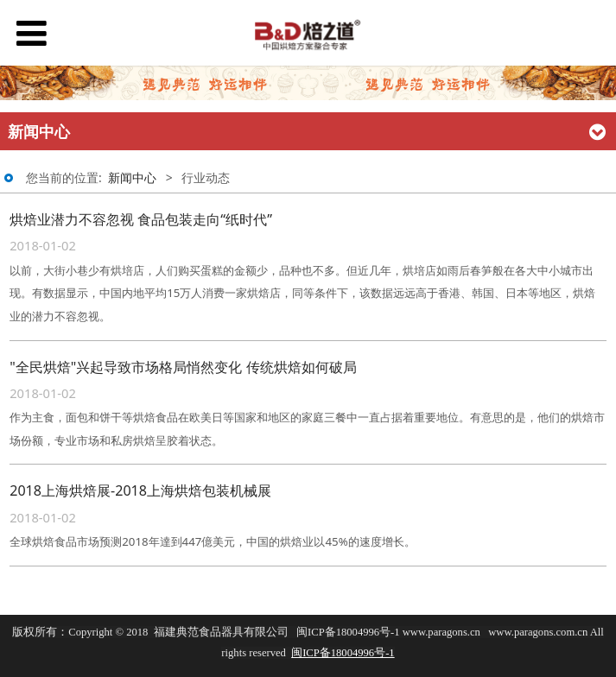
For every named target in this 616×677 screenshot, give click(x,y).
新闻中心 (132, 177)
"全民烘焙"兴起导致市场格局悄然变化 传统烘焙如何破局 (183, 367)
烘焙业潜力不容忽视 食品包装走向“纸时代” (141, 219)
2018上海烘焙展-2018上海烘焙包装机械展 (140, 490)
